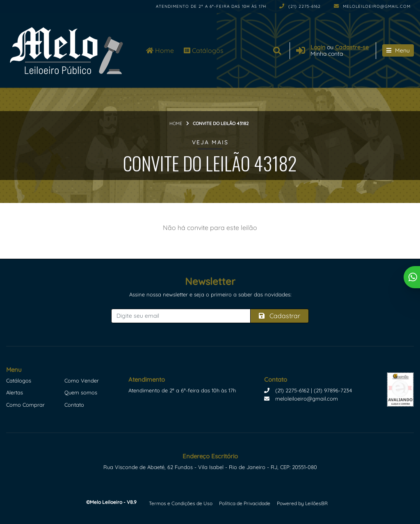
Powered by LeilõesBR (302, 503)
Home (160, 50)
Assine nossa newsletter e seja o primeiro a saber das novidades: (210, 294)
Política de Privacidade (245, 503)
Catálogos (204, 50)
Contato (74, 405)
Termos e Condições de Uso (181, 503)
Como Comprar (25, 405)
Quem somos (81, 392)
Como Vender (82, 380)
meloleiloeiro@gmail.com (372, 6)
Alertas (15, 392)
